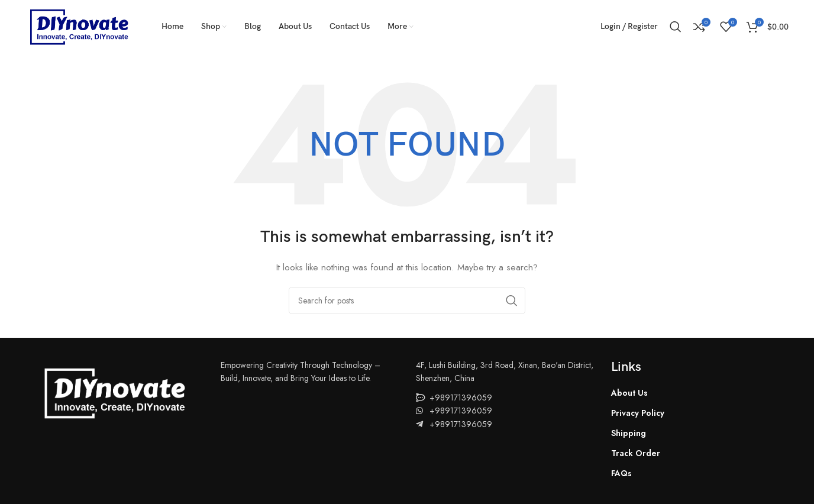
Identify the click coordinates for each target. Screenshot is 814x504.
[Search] (676, 27)
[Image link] (114, 392)
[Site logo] (79, 25)
